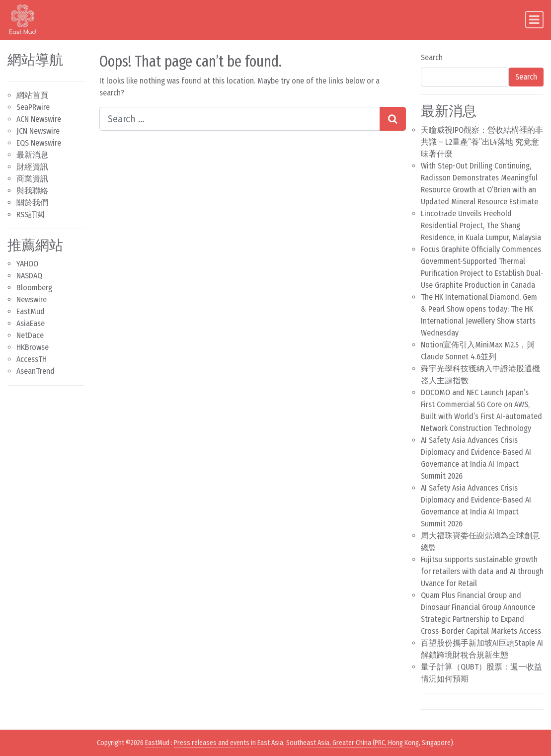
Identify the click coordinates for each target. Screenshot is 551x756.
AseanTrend (36, 371)
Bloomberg (34, 288)
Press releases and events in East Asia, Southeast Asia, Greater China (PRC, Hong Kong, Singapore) (314, 743)
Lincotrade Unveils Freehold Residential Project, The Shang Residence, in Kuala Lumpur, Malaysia (481, 225)
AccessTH (32, 359)
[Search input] (240, 119)
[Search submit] (393, 119)
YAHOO (27, 264)
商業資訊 (32, 179)
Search (432, 57)
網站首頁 (32, 95)
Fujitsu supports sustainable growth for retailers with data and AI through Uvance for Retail (482, 571)
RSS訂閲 (30, 214)
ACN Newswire (39, 119)
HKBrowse (33, 347)
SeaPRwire (33, 107)
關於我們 (32, 203)
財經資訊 (32, 167)
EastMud (31, 311)
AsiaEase (31, 323)
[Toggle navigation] (534, 20)
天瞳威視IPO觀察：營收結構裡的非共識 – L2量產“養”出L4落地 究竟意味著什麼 (482, 142)
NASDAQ (29, 276)
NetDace (30, 335)
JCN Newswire (38, 131)
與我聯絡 (32, 191)
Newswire (32, 299)
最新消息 (32, 155)
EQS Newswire (39, 143)
